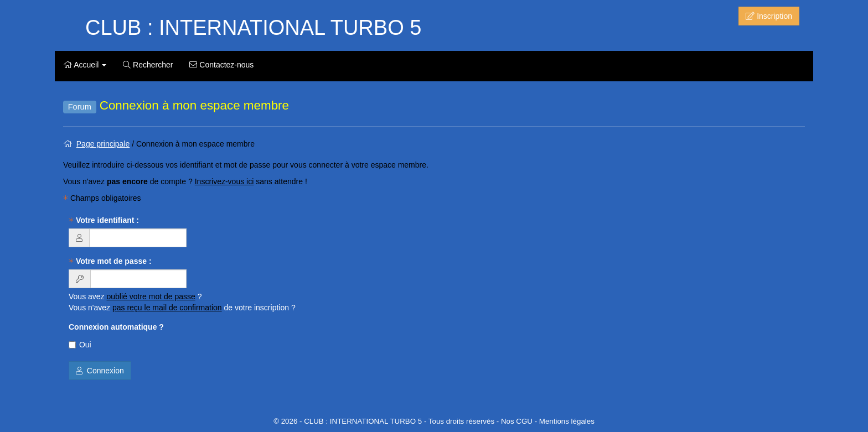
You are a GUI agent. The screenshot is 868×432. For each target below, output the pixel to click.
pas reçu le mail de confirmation (167, 308)
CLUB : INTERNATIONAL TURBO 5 (253, 28)
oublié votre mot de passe (151, 296)
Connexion (100, 371)
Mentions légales (567, 421)
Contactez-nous (221, 65)
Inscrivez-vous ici (224, 181)
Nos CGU (517, 421)
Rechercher (148, 65)
